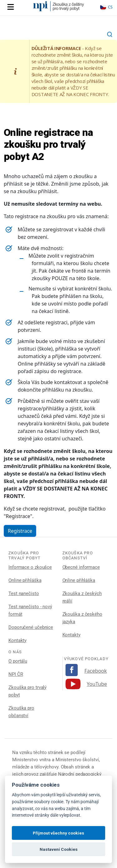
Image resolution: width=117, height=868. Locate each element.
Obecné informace (81, 567)
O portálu (18, 661)
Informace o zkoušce (30, 567)
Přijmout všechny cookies (58, 833)
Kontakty (17, 640)
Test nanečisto (24, 593)
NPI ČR (16, 674)
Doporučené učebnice (31, 627)
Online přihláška (25, 580)
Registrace (20, 531)
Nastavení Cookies (59, 849)
